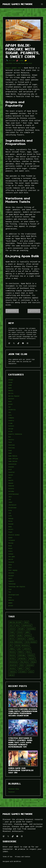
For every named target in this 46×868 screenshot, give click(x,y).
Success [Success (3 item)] (12, 668)
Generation (12, 464)
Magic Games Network (18, 4)
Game (10, 453)
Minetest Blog (14, 789)
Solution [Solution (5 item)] (30, 665)
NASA (10, 527)
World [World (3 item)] (11, 675)
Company (11, 418)
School (11, 554)
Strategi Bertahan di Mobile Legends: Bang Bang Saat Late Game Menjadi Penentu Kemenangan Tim (20, 742)
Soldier (11, 576)
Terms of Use (7, 857)
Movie (10, 521)
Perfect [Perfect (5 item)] (12, 658)
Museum (11, 524)
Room (10, 546)
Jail (10, 497)
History (11, 489)
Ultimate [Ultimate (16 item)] (22, 672)
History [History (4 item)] (28, 635)
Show (10, 565)
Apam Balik (9, 63)
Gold (10, 469)
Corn (14, 63)
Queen (10, 538)
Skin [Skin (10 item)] (22, 665)
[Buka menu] (42, 4)
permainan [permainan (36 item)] (22, 658)
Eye (10, 437)
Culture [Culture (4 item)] (12, 629)
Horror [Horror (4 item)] (12, 639)
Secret (11, 559)
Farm (10, 442)
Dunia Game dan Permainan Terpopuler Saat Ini (21, 770)
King (10, 510)
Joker (10, 502)
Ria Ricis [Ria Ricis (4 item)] (24, 662)
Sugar (27, 63)
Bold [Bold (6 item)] (26, 622)
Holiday (11, 491)
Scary (10, 551)
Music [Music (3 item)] (29, 652)
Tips (10, 589)
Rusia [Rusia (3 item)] (33, 662)
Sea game (12, 557)
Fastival (12, 445)
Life (10, 516)
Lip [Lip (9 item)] (19, 649)
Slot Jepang (13, 570)
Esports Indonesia (15, 434)
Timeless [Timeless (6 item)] (13, 672)
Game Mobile (13, 456)
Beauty (11, 391)
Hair (10, 478)
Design (11, 429)
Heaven (11, 483)
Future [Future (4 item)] (20, 632)
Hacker (11, 475)
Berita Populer (14, 396)
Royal (10, 548)
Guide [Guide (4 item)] (20, 635)
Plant (10, 532)
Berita (11, 393)
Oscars (11, 529)
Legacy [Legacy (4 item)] (12, 649)
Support (11, 581)
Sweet (30, 63)
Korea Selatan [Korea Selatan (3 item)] (31, 642)
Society (11, 573)
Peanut (23, 63)
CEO (10, 412)
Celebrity (12, 410)
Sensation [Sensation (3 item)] (13, 665)
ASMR (10, 385)
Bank (10, 388)
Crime (10, 423)
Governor (12, 472)
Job (10, 499)
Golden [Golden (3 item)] (12, 635)
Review (11, 543)
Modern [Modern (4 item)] (21, 652)
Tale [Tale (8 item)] (27, 668)
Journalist (12, 505)
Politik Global (14, 535)
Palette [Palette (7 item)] (31, 655)
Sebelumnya (12, 311)
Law (10, 513)
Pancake (18, 63)
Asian (10, 382)
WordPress (17, 861)
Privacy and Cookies (23, 857)
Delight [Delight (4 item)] (21, 629)
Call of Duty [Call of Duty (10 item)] (14, 625)
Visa (10, 597)
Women (10, 603)
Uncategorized (14, 595)
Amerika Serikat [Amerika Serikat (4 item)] (15, 622)
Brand (10, 404)
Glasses (11, 467)
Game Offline (13, 459)
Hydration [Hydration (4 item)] (21, 639)
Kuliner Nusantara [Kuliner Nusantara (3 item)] (22, 645)
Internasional (14, 494)
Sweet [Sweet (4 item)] (20, 668)
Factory (11, 440)
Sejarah (11, 562)
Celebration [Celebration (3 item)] (27, 625)
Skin (10, 567)
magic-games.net (13, 68)
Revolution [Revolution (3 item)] (13, 662)
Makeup (11, 519)
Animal (11, 380)
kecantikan (12, 508)
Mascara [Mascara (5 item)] (12, 652)
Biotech (11, 399)
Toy (10, 592)
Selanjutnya (34, 311)
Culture (11, 426)
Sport (10, 578)
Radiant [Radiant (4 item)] (32, 658)
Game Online (13, 461)
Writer (11, 606)
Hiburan (11, 486)
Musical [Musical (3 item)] (12, 655)
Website (11, 600)
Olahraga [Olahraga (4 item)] (22, 655)
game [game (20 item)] (27, 632)
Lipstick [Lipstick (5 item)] (27, 649)
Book (10, 401)
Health (11, 480)
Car (10, 407)
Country (21, 61)
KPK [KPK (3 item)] (11, 645)
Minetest (12, 792)
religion (12, 540)
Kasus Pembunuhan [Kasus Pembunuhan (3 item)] (16, 642)
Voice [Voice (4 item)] (31, 672)
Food (10, 450)
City (10, 415)
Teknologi (12, 584)
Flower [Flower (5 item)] (12, 632)
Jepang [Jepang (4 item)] (31, 639)
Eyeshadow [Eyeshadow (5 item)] (31, 629)
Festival (12, 448)
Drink (10, 431)
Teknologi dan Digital (17, 587)
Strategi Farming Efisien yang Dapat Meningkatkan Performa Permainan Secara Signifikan (23, 712)
